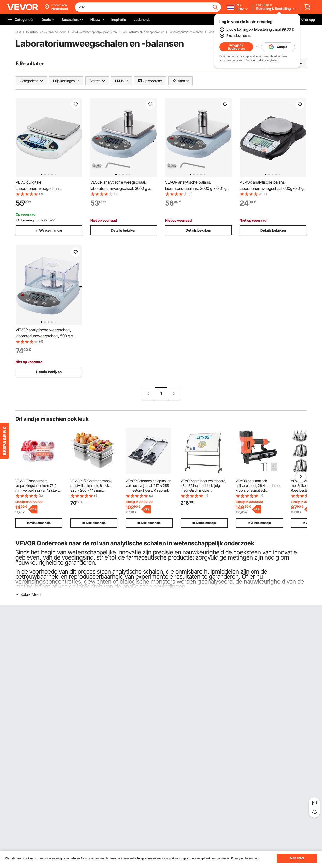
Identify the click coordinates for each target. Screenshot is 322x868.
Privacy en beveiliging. (245, 858)
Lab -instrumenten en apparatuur (143, 32)
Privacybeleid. (271, 60)
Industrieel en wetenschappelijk (46, 32)
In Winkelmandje (49, 230)
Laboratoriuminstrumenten (186, 32)
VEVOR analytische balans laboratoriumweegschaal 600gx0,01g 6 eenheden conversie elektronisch (272, 188)
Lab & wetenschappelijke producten (94, 32)
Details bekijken (124, 230)
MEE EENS (297, 858)
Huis (18, 32)
